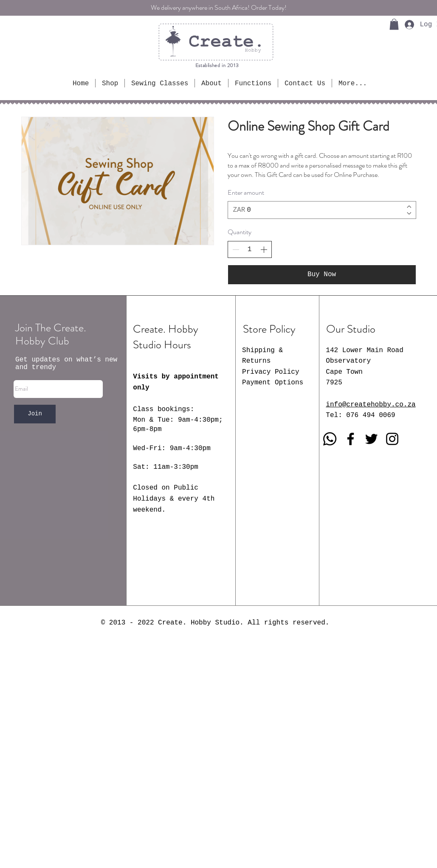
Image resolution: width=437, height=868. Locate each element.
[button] (394, 24)
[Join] (35, 414)
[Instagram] (392, 439)
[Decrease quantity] (236, 249)
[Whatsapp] (330, 439)
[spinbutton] (250, 249)
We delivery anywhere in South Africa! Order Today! (219, 7)
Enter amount (246, 193)
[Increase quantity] (264, 249)
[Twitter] (371, 439)
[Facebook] (351, 439)
